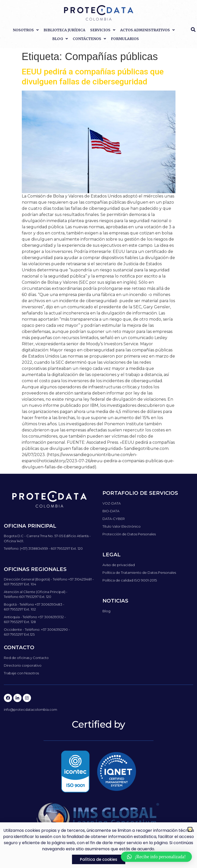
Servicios (103, 30)
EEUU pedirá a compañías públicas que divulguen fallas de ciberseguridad (93, 76)
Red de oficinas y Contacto (26, 658)
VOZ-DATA (112, 503)
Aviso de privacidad (119, 565)
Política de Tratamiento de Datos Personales (139, 573)
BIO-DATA (111, 511)
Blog (60, 39)
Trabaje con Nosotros (21, 673)
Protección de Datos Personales (129, 534)
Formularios (125, 39)
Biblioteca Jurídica (64, 30)
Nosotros (26, 30)
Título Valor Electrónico (122, 526)
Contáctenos (89, 39)
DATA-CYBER (114, 519)
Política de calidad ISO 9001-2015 (130, 580)
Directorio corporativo (23, 665)
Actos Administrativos (147, 30)
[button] (156, 857)
